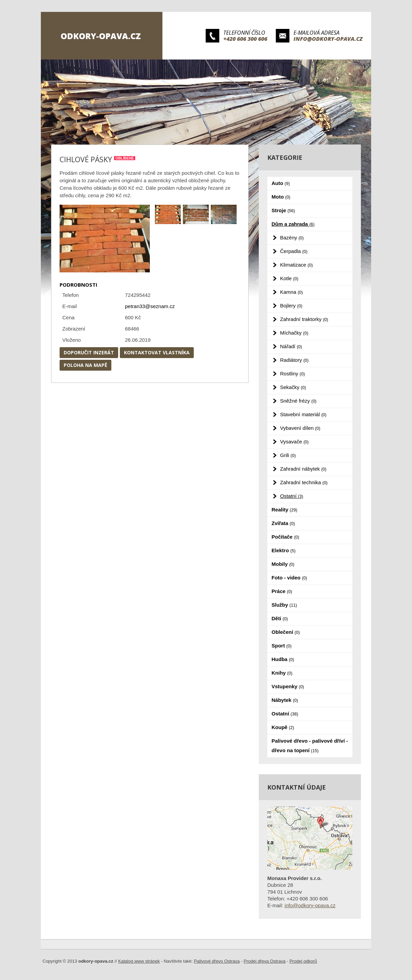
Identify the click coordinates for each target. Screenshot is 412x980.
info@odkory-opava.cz (328, 39)
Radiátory (295, 360)
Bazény (292, 238)
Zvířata (283, 523)
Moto (281, 197)
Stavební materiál (303, 414)
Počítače (286, 537)
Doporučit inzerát (89, 352)
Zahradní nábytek (303, 469)
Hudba (283, 659)
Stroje (283, 210)
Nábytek (285, 700)
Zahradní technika (304, 482)
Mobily (283, 564)
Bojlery (291, 306)
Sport (282, 646)
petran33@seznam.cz (150, 306)
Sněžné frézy (298, 401)
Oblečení (286, 632)
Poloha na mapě (85, 365)
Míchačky (294, 333)
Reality (285, 510)
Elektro (284, 550)
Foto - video (289, 578)
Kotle (289, 278)
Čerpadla (294, 251)
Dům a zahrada (293, 224)
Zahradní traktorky (304, 319)
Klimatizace (297, 265)
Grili (288, 455)
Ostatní (292, 496)
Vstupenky (288, 686)
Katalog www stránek (139, 961)
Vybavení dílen (300, 428)
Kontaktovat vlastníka (157, 352)
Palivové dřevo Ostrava (217, 961)
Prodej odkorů (303, 961)
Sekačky (293, 387)
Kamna (292, 292)
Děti (280, 618)
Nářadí (291, 346)
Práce (282, 591)
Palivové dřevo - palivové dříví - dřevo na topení (310, 746)
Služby (284, 605)
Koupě (283, 727)
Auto (281, 183)
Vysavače (295, 442)
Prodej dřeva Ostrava (265, 961)
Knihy (282, 673)
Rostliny (293, 374)
